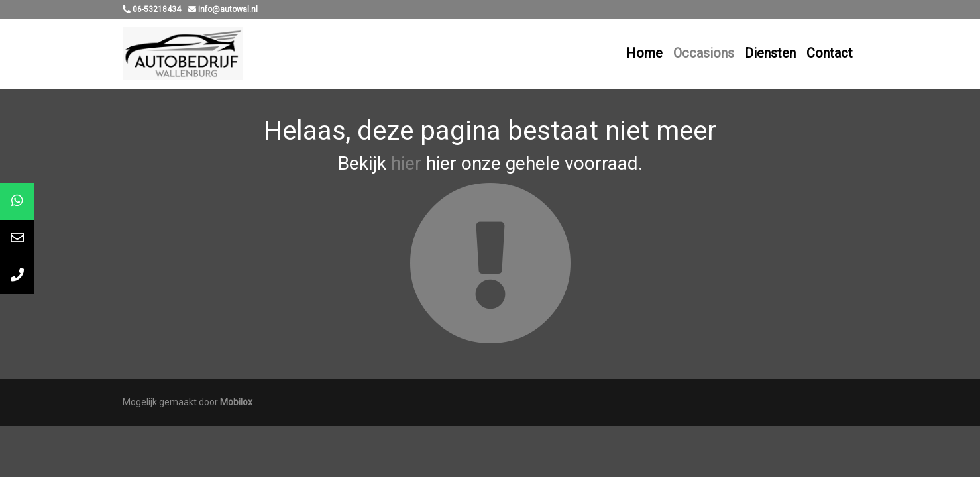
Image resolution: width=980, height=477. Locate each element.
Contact (830, 53)
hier (406, 163)
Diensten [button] (770, 53)
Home (644, 53)
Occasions (704, 53)
